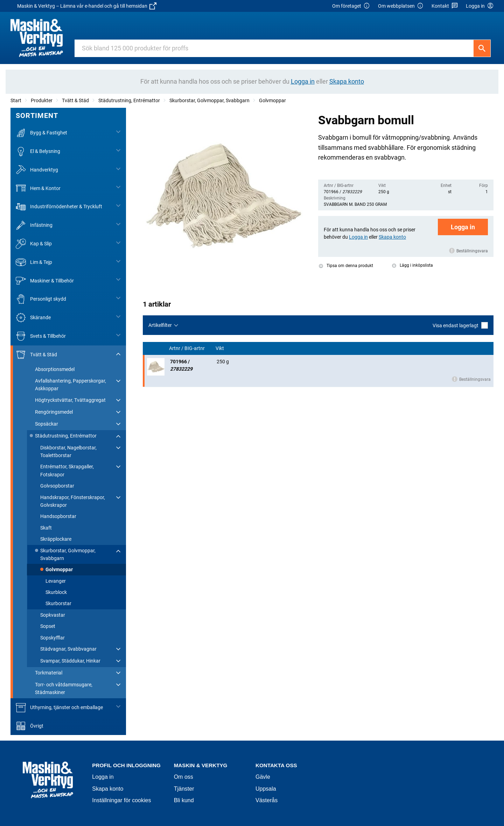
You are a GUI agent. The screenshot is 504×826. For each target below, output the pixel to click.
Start (16, 100)
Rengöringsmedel (54, 412)
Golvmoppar (272, 100)
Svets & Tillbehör (41, 336)
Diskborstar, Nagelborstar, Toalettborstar (68, 451)
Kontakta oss (276, 765)
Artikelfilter (160, 325)
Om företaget (351, 6)
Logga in (463, 227)
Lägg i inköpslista (412, 265)
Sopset (48, 626)
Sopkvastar (53, 615)
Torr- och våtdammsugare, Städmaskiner (64, 688)
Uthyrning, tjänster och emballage (59, 708)
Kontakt (445, 6)
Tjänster (184, 789)
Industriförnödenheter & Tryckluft (59, 207)
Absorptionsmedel (55, 369)
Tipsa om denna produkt (346, 266)
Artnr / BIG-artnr (187, 348)
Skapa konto (108, 789)
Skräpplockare (56, 539)
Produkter (42, 100)
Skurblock (56, 592)
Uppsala (266, 789)
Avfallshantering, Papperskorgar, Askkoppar (71, 385)
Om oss (184, 777)
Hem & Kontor (38, 188)
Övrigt (30, 726)
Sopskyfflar (52, 638)
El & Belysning (38, 151)
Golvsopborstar (57, 486)
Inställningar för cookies (121, 800)
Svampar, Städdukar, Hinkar (70, 661)
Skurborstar (58, 603)
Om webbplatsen (401, 6)
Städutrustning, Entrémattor (129, 100)
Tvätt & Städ (75, 100)
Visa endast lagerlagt (460, 325)
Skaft (46, 528)
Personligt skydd (41, 299)
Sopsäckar (47, 424)
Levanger (56, 581)
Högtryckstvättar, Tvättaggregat (70, 400)
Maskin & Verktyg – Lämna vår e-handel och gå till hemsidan (87, 6)
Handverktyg (37, 170)
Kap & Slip (34, 244)
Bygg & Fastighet (41, 133)
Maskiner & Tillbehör (45, 281)
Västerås (267, 800)
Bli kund (184, 800)
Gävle (263, 777)
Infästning (34, 225)
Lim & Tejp (34, 262)
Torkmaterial (49, 673)
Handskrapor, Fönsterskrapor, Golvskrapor (73, 501)
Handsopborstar (58, 516)
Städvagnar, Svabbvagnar (68, 649)
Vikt (220, 348)
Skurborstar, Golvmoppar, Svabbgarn (209, 100)
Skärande (33, 318)
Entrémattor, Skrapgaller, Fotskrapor (67, 470)
